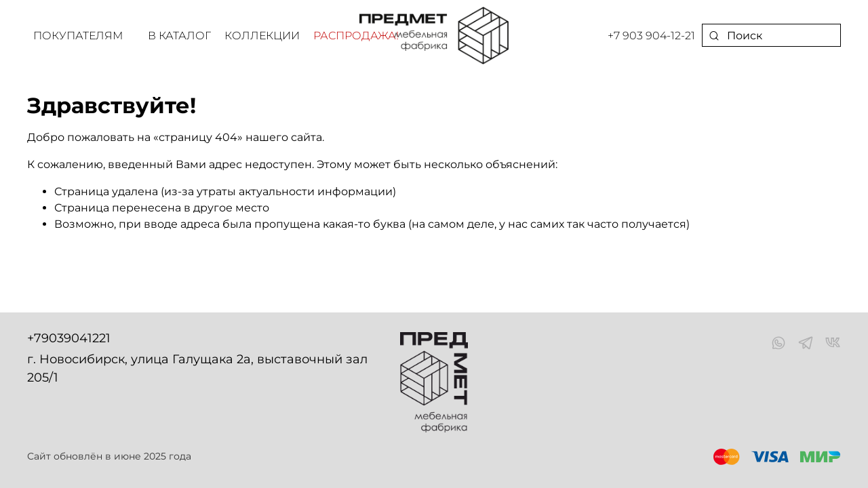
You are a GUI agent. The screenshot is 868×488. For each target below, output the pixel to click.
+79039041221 (69, 338)
